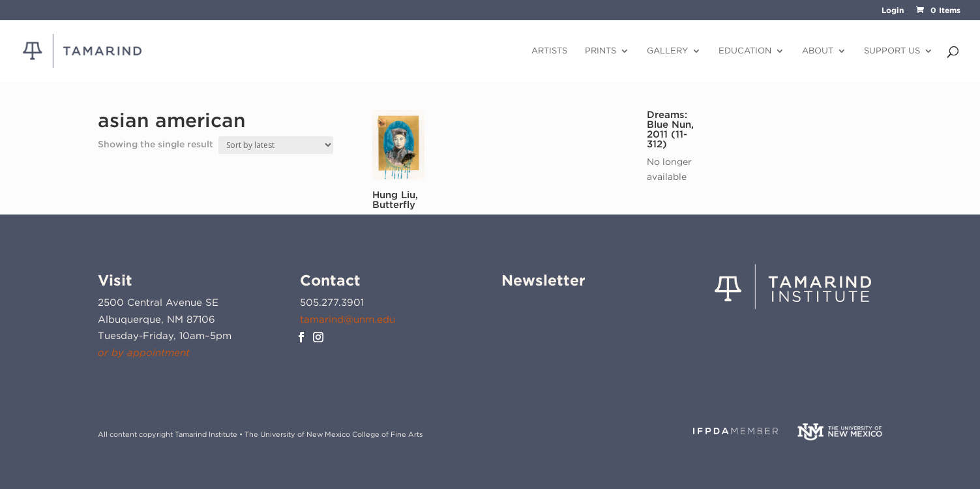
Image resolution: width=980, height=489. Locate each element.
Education (745, 51)
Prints (601, 51)
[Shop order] (276, 145)
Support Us (892, 51)
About (818, 51)
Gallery (667, 51)
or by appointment (144, 353)
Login (893, 11)
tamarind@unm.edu (348, 319)
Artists (549, 51)
